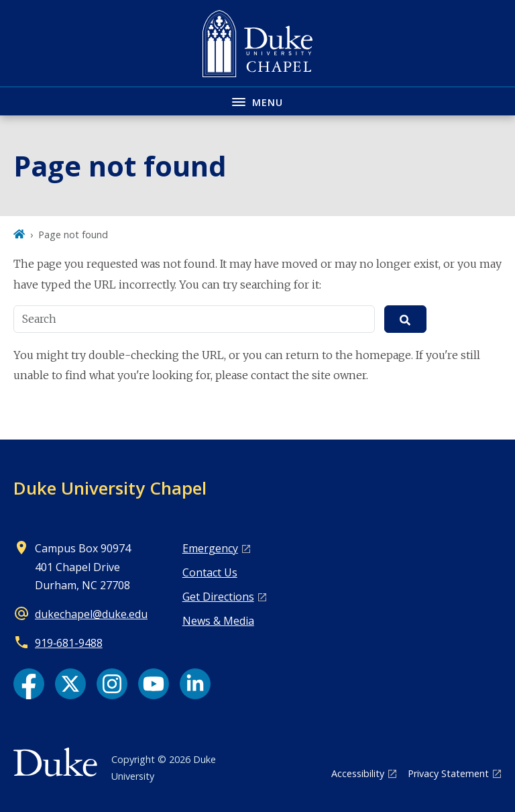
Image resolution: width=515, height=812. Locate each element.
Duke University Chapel (110, 488)
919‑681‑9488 (69, 643)
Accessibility (358, 773)
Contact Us (210, 572)
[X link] (70, 684)
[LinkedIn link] (195, 684)
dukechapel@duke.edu (91, 614)
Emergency (210, 548)
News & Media (218, 621)
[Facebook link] (29, 684)
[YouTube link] (154, 684)
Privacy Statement (448, 773)
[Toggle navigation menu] (257, 101)
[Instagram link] (112, 684)
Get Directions (218, 597)
